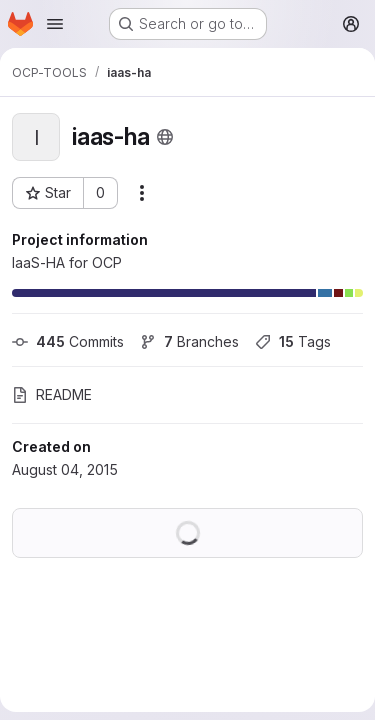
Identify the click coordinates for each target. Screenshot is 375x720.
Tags (293, 341)
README (52, 394)
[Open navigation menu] (55, 24)
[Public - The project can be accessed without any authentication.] (165, 137)
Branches (189, 341)
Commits (68, 341)
